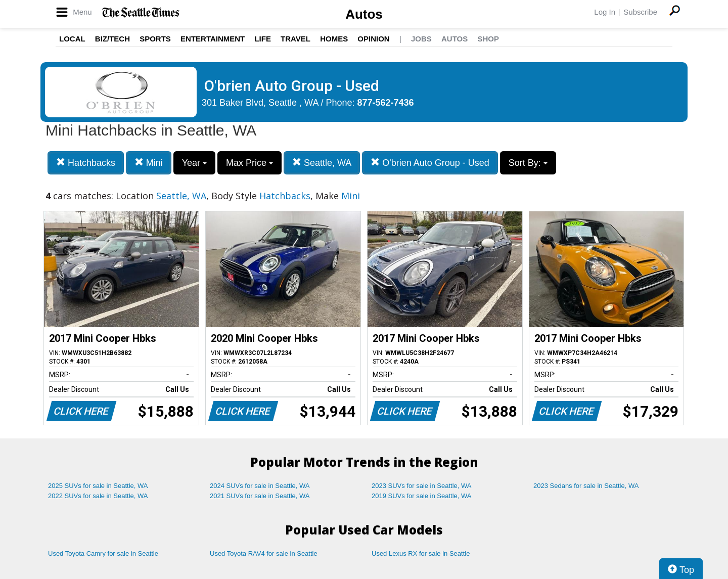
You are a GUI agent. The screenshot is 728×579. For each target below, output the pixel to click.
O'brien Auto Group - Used (430, 163)
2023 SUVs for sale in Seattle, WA (422, 486)
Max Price (249, 163)
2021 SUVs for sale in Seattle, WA (260, 496)
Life (263, 39)
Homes (334, 39)
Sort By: (528, 163)
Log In (605, 12)
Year (194, 163)
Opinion (373, 39)
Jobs (421, 39)
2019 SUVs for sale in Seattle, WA (422, 496)
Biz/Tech (112, 39)
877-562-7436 (386, 103)
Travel (295, 39)
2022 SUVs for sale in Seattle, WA (98, 496)
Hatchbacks (86, 163)
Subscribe (640, 12)
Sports (155, 39)
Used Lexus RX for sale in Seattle (421, 553)
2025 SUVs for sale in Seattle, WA (98, 486)
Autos (364, 14)
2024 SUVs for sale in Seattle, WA (260, 486)
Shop (488, 39)
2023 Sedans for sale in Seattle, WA (586, 486)
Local (72, 39)
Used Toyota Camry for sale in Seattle (103, 553)
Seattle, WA (322, 163)
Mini (149, 163)
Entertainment (213, 39)
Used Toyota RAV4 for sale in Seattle (264, 553)
